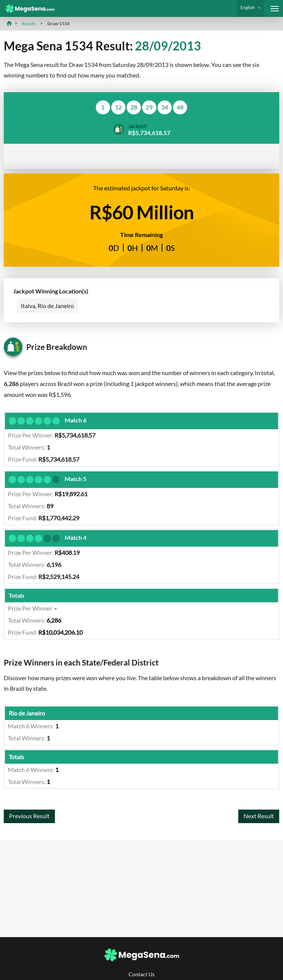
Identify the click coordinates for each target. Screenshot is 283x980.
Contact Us (141, 974)
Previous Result (29, 817)
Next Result (259, 817)
